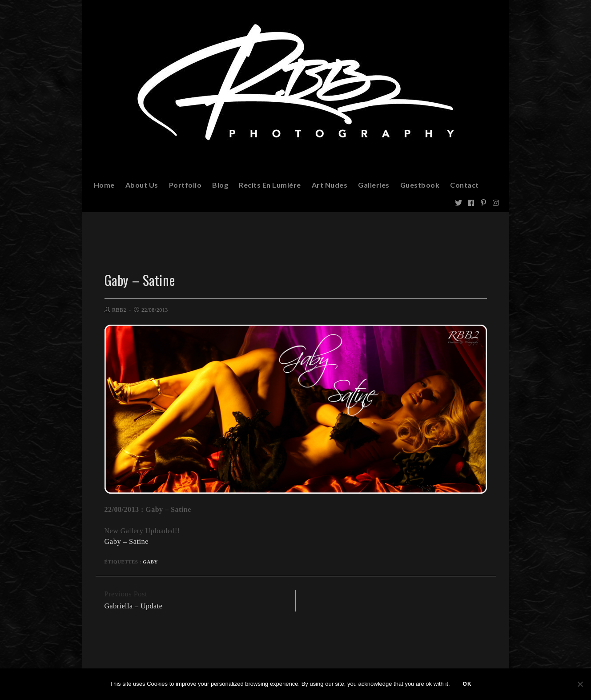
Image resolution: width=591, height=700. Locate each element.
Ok (468, 684)
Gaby (150, 561)
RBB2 (119, 310)
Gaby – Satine (126, 541)
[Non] (580, 684)
